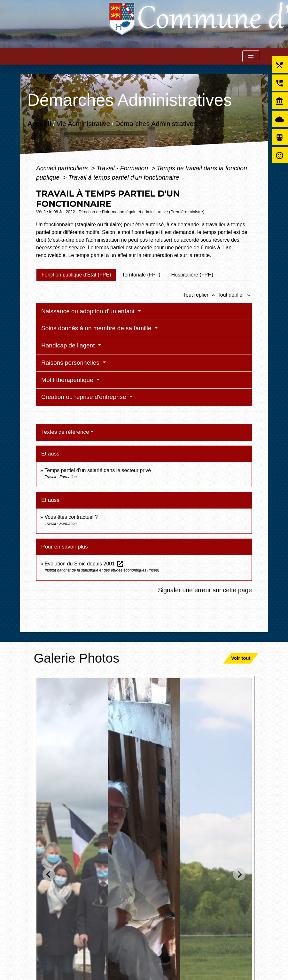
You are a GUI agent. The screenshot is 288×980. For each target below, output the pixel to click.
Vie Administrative (83, 123)
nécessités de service (61, 248)
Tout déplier (235, 295)
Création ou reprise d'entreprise (85, 397)
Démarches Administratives (156, 123)
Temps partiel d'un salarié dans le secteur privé (98, 470)
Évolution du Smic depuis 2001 (84, 564)
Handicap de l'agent (69, 345)
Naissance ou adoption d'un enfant (89, 311)
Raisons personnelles (71, 363)
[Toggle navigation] (251, 56)
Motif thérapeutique (68, 380)
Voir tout (241, 658)
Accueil (39, 123)
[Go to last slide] (49, 874)
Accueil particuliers (63, 168)
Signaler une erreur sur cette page (205, 590)
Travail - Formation (123, 168)
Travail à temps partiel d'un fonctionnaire (124, 177)
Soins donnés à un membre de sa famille (97, 328)
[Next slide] (239, 874)
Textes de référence (65, 432)
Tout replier (200, 295)
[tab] (76, 275)
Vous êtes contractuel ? (71, 517)
